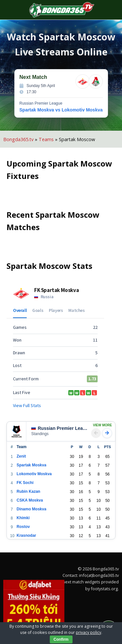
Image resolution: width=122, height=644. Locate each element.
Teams (46, 139)
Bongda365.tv (18, 139)
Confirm (61, 639)
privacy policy (88, 632)
